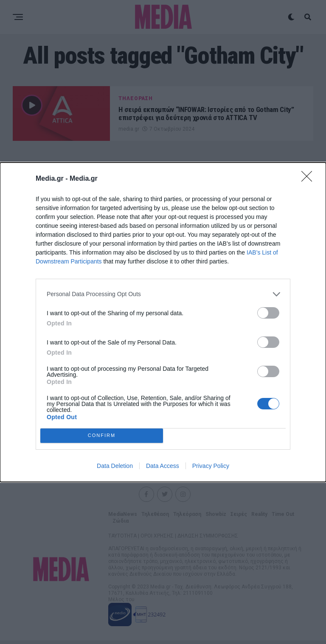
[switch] (268, 313)
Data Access (163, 466)
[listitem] (163, 294)
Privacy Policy (211, 466)
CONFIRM (102, 435)
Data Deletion (115, 466)
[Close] (309, 179)
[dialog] (163, 322)
